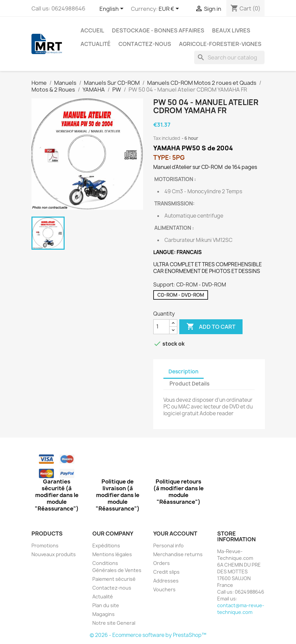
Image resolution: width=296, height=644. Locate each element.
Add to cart (211, 327)
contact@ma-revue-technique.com (241, 609)
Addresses (166, 581)
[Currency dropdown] (170, 9)
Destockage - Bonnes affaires (158, 30)
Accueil (92, 30)
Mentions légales (112, 554)
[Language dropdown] (113, 9)
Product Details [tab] (189, 384)
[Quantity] (161, 327)
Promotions (45, 546)
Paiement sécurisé (114, 579)
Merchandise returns (178, 554)
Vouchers (164, 589)
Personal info (168, 546)
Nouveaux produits (54, 554)
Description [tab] (184, 371)
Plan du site (106, 605)
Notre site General (114, 623)
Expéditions (106, 546)
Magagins (104, 614)
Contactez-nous (145, 44)
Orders (162, 563)
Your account (175, 534)
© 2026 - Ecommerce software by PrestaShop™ (148, 635)
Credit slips (166, 572)
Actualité (96, 44)
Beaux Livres (231, 30)
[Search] (229, 57)
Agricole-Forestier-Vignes (220, 44)
